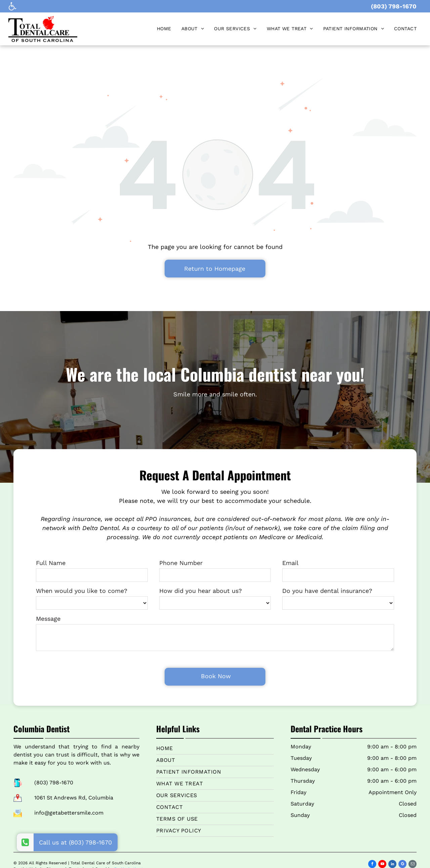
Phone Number (181, 563)
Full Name (51, 563)
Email (290, 563)
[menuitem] (164, 29)
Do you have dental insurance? (327, 591)
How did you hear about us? (201, 591)
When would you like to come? (82, 591)
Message (48, 619)
